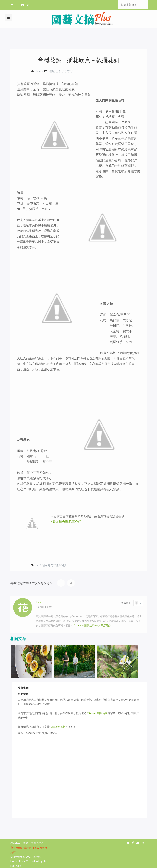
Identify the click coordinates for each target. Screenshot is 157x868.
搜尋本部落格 (57, 727)
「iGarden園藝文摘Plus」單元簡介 (92, 625)
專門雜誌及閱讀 (57, 565)
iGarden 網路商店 (97, 713)
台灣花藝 (41, 565)
